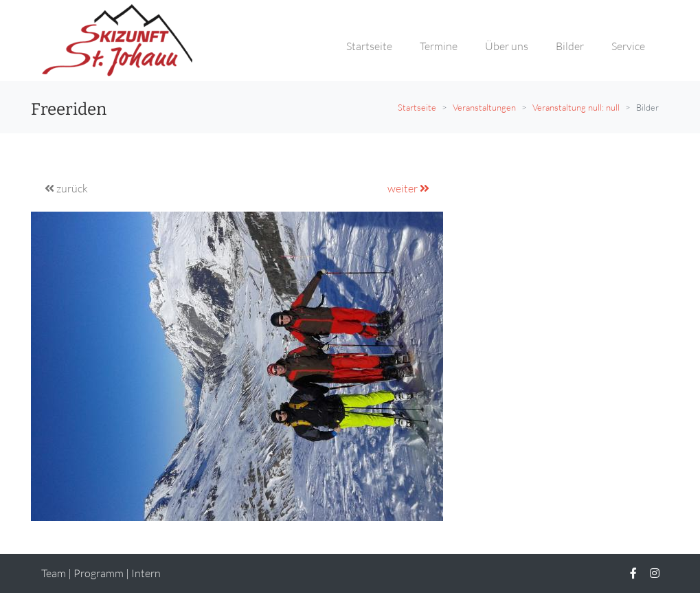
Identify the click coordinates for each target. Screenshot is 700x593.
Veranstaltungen (484, 107)
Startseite (417, 107)
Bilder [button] (570, 46)
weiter (408, 188)
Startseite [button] (369, 46)
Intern (146, 573)
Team (54, 573)
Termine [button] (439, 46)
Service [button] (628, 46)
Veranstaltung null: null (576, 107)
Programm (99, 573)
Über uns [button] (507, 46)
